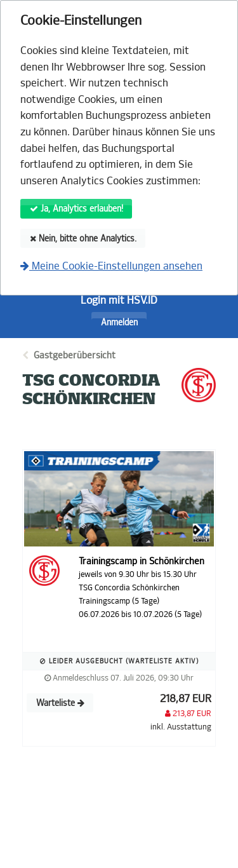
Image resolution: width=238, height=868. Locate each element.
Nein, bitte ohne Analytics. (83, 239)
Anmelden (119, 322)
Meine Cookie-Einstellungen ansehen (111, 266)
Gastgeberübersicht (75, 356)
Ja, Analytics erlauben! (76, 209)
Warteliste (60, 703)
